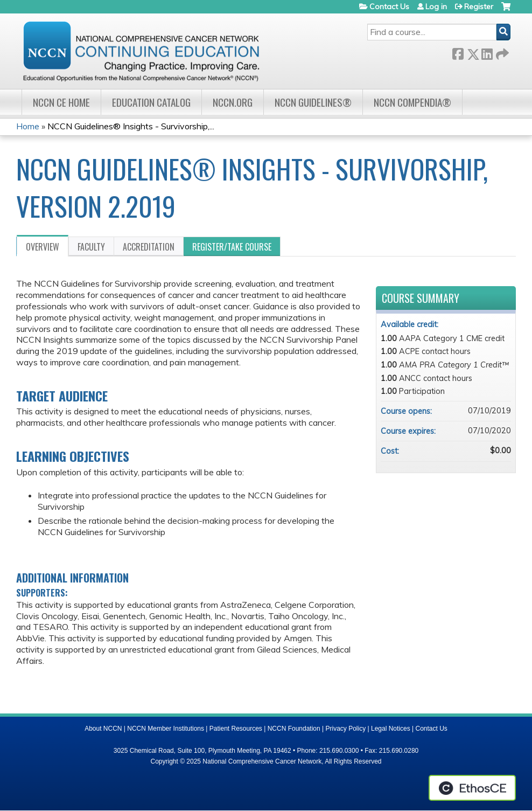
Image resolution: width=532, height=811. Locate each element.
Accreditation (149, 247)
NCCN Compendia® (412, 102)
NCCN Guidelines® (313, 102)
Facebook (458, 52)
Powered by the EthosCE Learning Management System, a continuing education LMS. (472, 788)
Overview (43, 247)
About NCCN (103, 729)
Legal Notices (391, 729)
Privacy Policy (346, 729)
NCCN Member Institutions (166, 729)
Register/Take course (232, 247)
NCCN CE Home (61, 102)
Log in (436, 6)
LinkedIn (487, 52)
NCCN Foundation (294, 729)
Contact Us (389, 6)
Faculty (91, 247)
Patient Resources (236, 729)
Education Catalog (151, 102)
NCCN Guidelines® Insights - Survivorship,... (131, 126)
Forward (501, 52)
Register (479, 6)
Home (28, 126)
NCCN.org (233, 102)
